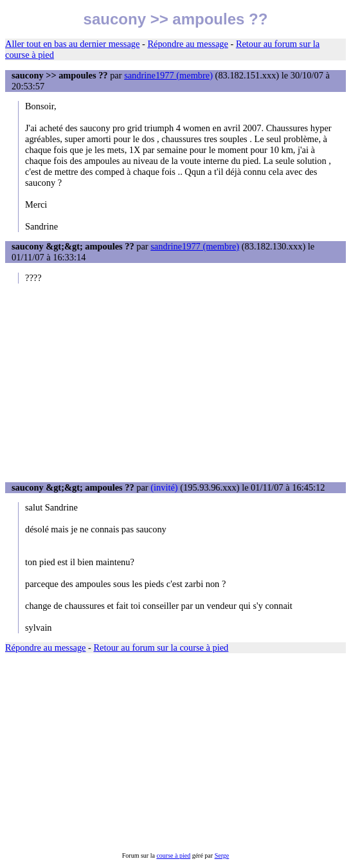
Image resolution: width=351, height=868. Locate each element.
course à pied (173, 855)
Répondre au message (187, 44)
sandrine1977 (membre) (168, 75)
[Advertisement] (175, 383)
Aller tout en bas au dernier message (72, 44)
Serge (222, 855)
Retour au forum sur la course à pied (161, 647)
